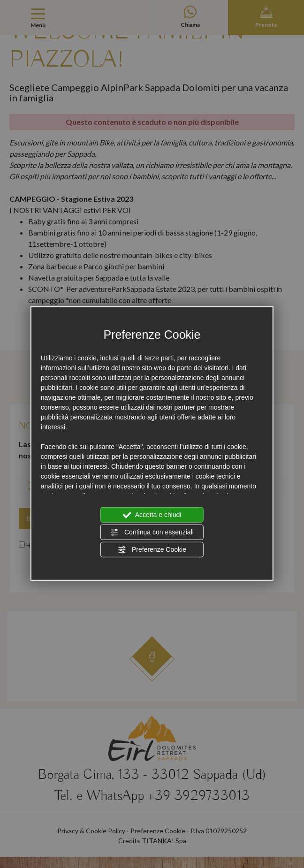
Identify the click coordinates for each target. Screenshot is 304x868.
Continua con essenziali (152, 532)
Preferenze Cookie (152, 549)
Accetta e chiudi (152, 515)
